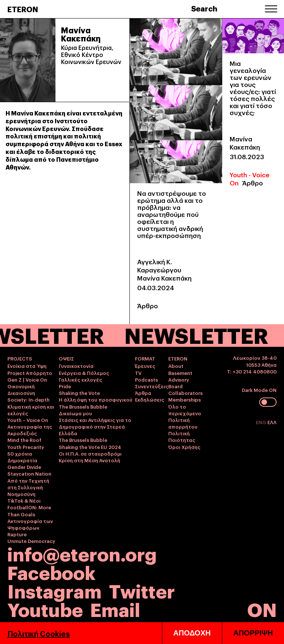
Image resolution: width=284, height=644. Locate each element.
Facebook (51, 572)
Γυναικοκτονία (76, 366)
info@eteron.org (82, 553)
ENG (262, 422)
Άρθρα (143, 393)
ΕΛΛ (272, 422)
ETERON (23, 9)
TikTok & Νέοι (24, 500)
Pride (65, 386)
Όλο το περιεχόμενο (185, 410)
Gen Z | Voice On (27, 379)
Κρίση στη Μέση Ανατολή (89, 460)
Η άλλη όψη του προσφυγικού (96, 399)
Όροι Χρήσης (184, 447)
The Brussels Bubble (83, 406)
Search (204, 8)
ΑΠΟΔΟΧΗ (192, 633)
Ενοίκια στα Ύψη (27, 366)
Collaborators (185, 393)
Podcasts (146, 379)
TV (138, 373)
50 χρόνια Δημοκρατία (22, 457)
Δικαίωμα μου (75, 413)
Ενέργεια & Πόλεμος (84, 373)
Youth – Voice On (28, 420)
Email (115, 609)
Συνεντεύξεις (152, 386)
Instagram (55, 590)
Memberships (185, 399)
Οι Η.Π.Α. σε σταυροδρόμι (90, 453)
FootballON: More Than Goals (29, 510)
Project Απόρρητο (30, 373)
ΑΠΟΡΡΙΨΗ (253, 633)
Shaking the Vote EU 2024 (90, 447)
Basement (180, 373)
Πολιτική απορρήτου (183, 423)
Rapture (17, 534)
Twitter (142, 590)
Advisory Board (179, 383)
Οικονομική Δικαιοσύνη (21, 389)
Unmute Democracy (31, 541)
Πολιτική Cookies (39, 633)
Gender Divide (24, 467)
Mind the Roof (24, 440)
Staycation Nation (29, 473)
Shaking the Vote (79, 393)
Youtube (45, 609)
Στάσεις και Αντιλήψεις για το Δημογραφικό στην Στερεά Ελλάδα (95, 426)
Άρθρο (148, 306)
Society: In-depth (28, 399)
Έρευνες (145, 366)
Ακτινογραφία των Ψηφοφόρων (30, 524)
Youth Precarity (26, 447)
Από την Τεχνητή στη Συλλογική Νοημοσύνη (28, 487)
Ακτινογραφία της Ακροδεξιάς (30, 430)
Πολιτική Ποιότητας (182, 436)
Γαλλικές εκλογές (80, 379)
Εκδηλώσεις (150, 399)
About (176, 366)
